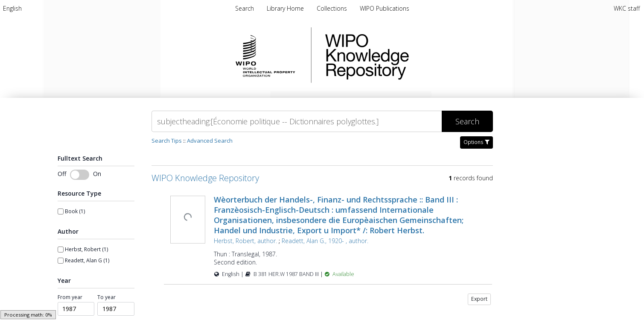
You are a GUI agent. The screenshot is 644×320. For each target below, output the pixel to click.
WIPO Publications (385, 8)
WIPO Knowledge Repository (402, 55)
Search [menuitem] (245, 8)
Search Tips (167, 141)
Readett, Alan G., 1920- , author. (325, 241)
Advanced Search (210, 141)
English (12, 8)
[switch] (80, 175)
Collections (333, 8)
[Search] (297, 121)
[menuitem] (12, 8)
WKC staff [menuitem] (627, 8)
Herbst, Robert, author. (245, 241)
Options (476, 142)
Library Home (286, 8)
